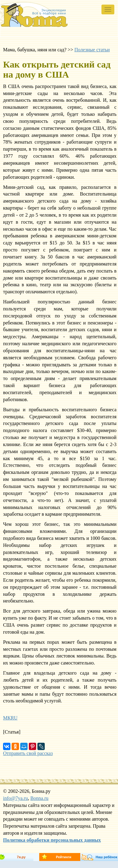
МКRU (10, 718)
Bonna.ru (39, 798)
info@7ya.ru (15, 798)
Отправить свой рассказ (28, 753)
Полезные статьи (92, 50)
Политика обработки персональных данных (52, 840)
